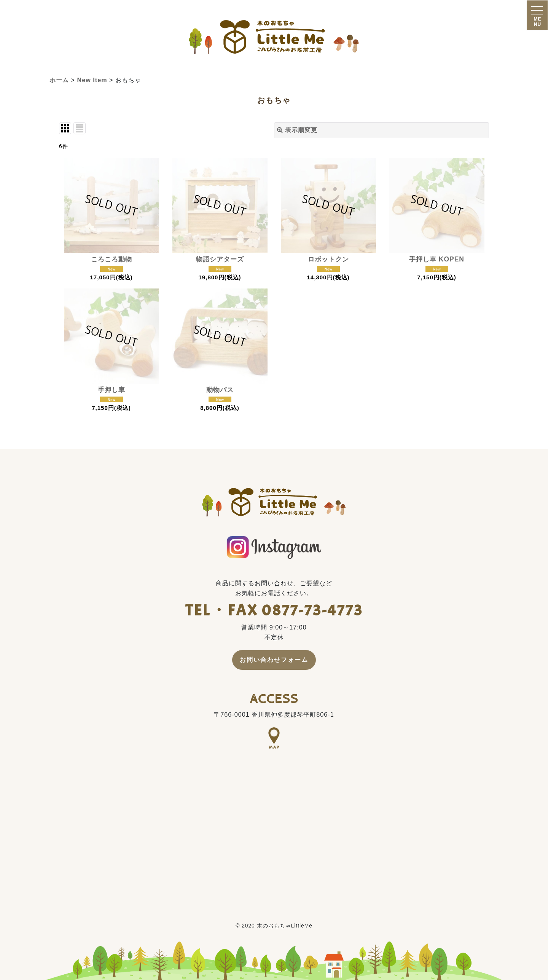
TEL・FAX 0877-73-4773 (274, 610)
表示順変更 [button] (297, 130)
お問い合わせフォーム (274, 660)
